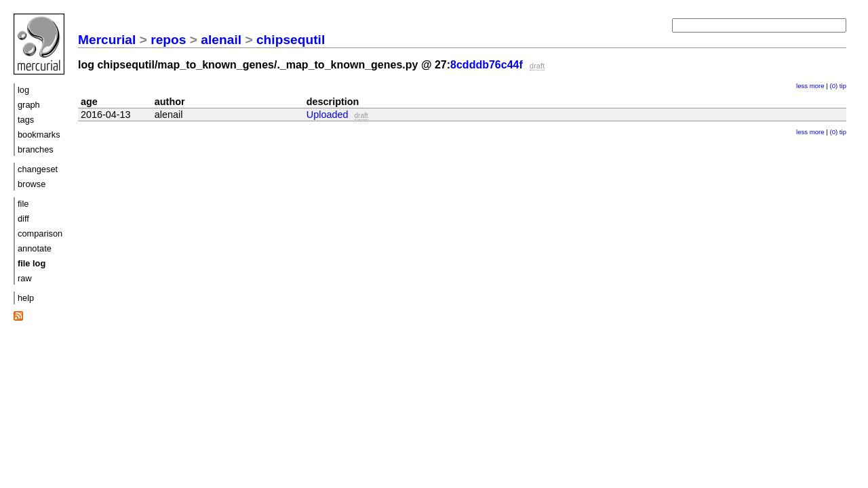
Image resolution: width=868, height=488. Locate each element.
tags (26, 120)
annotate (35, 248)
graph (29, 105)
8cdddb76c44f (487, 65)
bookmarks (39, 135)
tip (843, 86)
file (23, 204)
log (23, 90)
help (26, 298)
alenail (221, 40)
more (817, 86)
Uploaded (328, 115)
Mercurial (107, 40)
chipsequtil (291, 40)
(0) (833, 86)
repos (168, 40)
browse (32, 184)
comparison (40, 233)
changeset (38, 169)
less (802, 86)
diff (23, 219)
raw (25, 278)
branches (36, 149)
